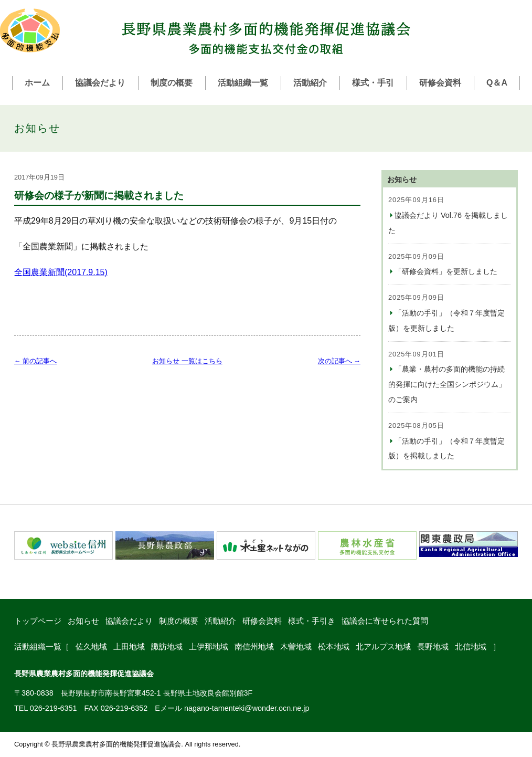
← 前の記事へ (35, 361)
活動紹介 (310, 83)
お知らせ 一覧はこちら (187, 361)
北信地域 (471, 646)
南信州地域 (254, 646)
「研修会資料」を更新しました (446, 271)
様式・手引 (373, 83)
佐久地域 (91, 646)
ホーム (37, 83)
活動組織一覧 (243, 83)
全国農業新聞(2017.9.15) (61, 272)
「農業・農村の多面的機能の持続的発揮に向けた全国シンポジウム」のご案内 (447, 384)
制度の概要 (172, 83)
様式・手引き (312, 621)
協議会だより (100, 83)
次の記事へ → (339, 361)
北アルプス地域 (383, 646)
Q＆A (497, 83)
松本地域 (334, 646)
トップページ (38, 621)
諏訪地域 (167, 646)
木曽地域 (296, 646)
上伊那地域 (209, 646)
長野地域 (433, 646)
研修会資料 (440, 83)
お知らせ (83, 621)
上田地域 (129, 646)
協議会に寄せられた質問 (385, 621)
